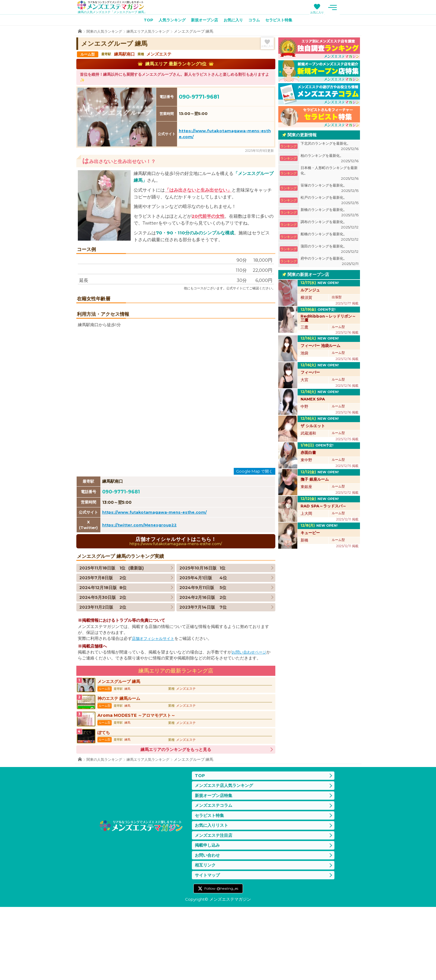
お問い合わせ (208, 927)
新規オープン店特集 (215, 864)
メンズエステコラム (215, 874)
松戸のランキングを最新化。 (330, 202)
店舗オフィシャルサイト (155, 700)
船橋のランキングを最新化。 (330, 238)
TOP (143, 21)
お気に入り (338, 12)
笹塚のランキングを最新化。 (330, 189)
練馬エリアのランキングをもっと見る (176, 816)
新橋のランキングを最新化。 (330, 214)
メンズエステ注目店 (215, 906)
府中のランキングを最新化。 (330, 262)
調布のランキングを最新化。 (330, 226)
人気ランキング (169, 21)
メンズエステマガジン (114, 6)
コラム (257, 21)
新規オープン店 (203, 21)
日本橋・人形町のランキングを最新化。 (330, 175)
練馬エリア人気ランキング (153, 33)
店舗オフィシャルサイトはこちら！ (176, 602)
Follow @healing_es (221, 962)
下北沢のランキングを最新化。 (330, 147)
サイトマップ (208, 948)
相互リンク (206, 937)
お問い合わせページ (250, 713)
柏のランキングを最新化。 (330, 160)
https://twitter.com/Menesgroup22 (141, 585)
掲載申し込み (208, 916)
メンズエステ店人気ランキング (226, 853)
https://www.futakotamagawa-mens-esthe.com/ (157, 573)
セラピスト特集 (283, 21)
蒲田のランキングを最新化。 (330, 250)
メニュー (354, 7)
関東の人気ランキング (106, 33)
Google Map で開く (254, 532)
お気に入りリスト (213, 895)
